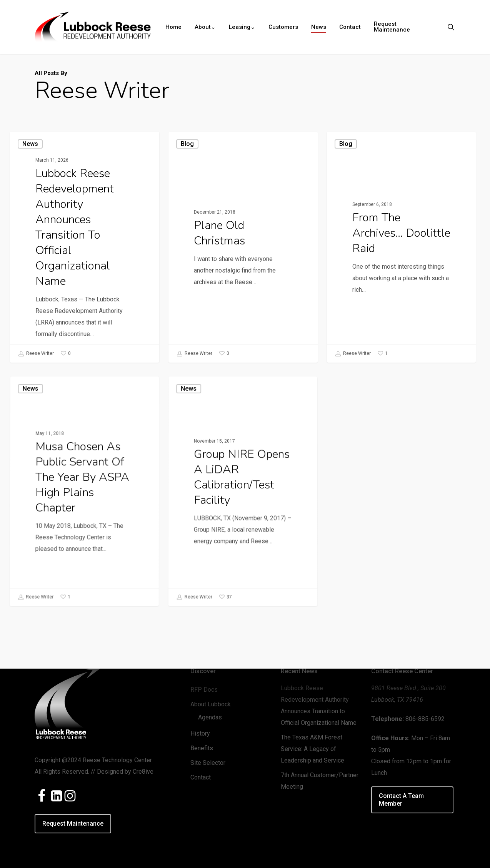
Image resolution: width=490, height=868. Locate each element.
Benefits (202, 748)
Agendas (210, 717)
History (200, 733)
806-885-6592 (425, 719)
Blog (187, 146)
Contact (201, 777)
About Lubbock (211, 704)
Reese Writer (36, 354)
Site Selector (208, 763)
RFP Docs (204, 690)
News (30, 144)
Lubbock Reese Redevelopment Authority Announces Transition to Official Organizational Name (319, 705)
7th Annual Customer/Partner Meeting (320, 781)
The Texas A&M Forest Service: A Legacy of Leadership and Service (312, 749)
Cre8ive (143, 772)
